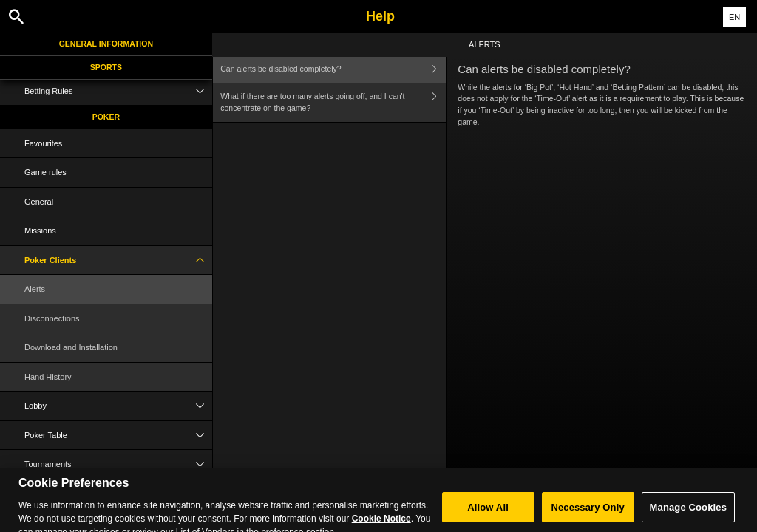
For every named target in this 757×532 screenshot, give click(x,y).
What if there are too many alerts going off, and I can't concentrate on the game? (333, 103)
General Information (106, 44)
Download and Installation (71, 347)
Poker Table (118, 436)
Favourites (43, 143)
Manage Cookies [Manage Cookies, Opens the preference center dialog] (688, 513)
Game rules (45, 172)
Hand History (48, 377)
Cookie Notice (381, 525)
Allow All (488, 513)
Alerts (35, 289)
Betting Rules (118, 91)
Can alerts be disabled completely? (333, 69)
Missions (40, 231)
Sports (106, 67)
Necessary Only (587, 513)
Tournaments (118, 464)
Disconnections (52, 318)
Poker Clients (118, 260)
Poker (106, 117)
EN (734, 17)
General (39, 202)
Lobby (118, 406)
